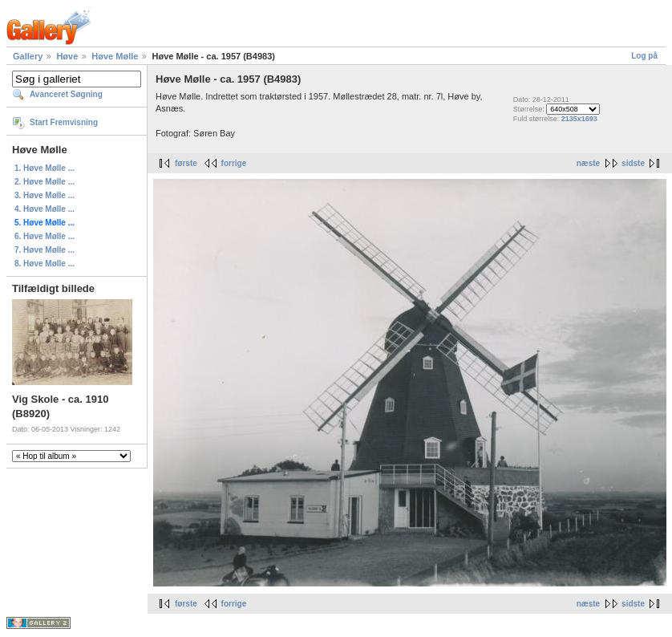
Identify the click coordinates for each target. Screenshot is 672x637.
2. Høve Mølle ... (45, 182)
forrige (234, 163)
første (186, 163)
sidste (633, 163)
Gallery (28, 56)
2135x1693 (579, 119)
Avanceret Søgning (66, 94)
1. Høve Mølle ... (45, 168)
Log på (644, 56)
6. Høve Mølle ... (45, 236)
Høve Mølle (115, 56)
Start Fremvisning (64, 122)
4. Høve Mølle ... (45, 209)
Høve (67, 56)
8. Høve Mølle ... (45, 264)
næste (588, 163)
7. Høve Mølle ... (45, 250)
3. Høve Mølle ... (45, 195)
